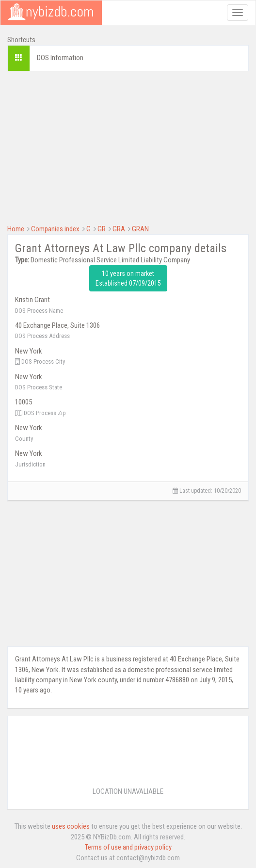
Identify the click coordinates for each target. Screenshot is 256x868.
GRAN (140, 229)
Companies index (55, 229)
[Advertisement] (128, 146)
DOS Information (60, 58)
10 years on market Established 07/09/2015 (128, 278)
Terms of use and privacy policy (128, 847)
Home (16, 229)
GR (102, 229)
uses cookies (71, 826)
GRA (119, 229)
